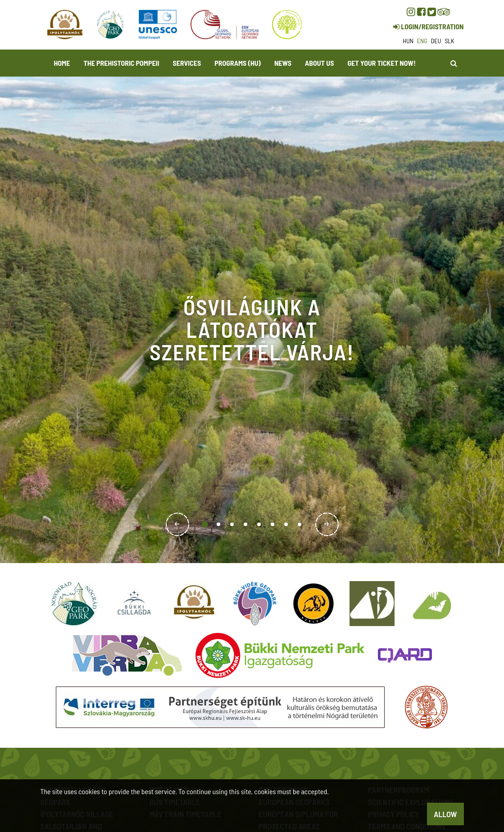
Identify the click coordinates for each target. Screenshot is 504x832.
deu (436, 41)
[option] (252, 320)
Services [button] (187, 63)
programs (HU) (238, 63)
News (283, 63)
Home (62, 63)
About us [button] (319, 63)
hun (408, 41)
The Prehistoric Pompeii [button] (121, 63)
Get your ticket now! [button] (381, 63)
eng (422, 41)
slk (449, 41)
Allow (445, 814)
